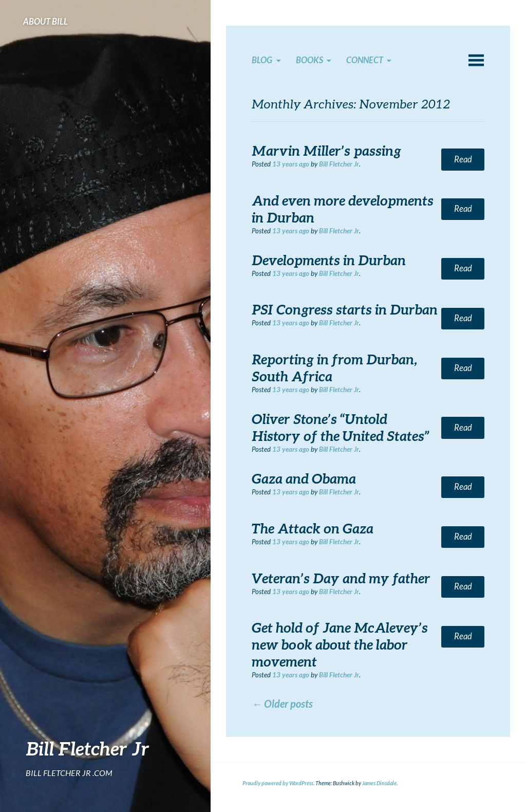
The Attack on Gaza (313, 528)
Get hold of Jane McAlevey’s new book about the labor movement (340, 644)
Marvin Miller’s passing (326, 151)
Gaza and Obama (304, 478)
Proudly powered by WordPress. (278, 783)
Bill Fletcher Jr (88, 748)
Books (309, 60)
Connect (365, 60)
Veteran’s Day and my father (341, 578)
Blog (262, 60)
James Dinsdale (379, 783)
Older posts (282, 704)
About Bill (45, 22)
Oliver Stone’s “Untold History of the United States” (341, 427)
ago (291, 164)
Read (463, 159)
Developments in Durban (329, 260)
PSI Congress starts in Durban (345, 309)
